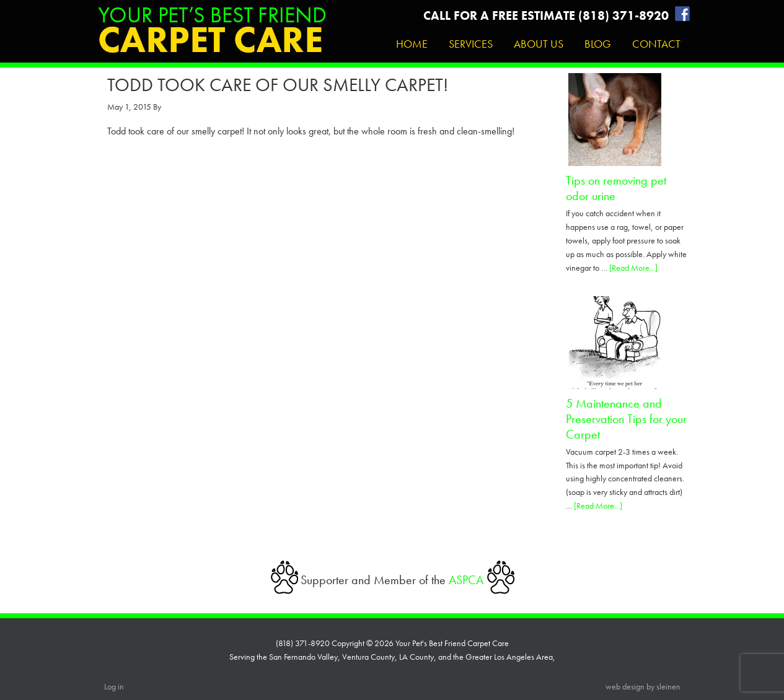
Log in (114, 686)
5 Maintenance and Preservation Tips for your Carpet (626, 419)
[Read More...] (633, 268)
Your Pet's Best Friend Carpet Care (212, 34)
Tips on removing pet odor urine (616, 188)
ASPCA (466, 580)
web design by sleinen (643, 686)
